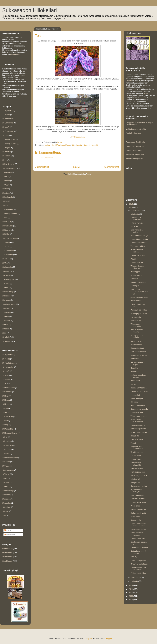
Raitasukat (135, 359)
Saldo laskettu (136, 341)
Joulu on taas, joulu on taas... (138, 376)
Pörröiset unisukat (138, 495)
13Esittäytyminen (9, 168)
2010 (131, 593)
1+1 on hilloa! (136, 456)
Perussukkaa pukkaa (139, 310)
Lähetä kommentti (46, 158)
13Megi (5, 205)
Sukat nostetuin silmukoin (137, 534)
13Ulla (5, 263)
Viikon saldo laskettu (139, 416)
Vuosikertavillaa (137, 468)
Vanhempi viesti (112, 167)
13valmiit (94, 145)
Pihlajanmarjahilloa (138, 573)
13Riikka (6, 234)
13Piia (5, 218)
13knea (5, 288)
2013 (131, 207)
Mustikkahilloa (136, 275)
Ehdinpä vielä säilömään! (136, 218)
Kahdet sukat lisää (138, 255)
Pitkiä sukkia (135, 301)
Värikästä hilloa (137, 439)
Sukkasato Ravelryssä (135, 146)
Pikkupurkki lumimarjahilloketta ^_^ (139, 291)
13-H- (5, 160)
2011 (131, 589)
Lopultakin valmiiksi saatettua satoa (138, 525)
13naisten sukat (9, 304)
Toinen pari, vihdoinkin (136, 325)
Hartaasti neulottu (138, 406)
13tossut (86, 145)
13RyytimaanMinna (63, 145)
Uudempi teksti (42, 167)
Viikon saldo (135, 506)
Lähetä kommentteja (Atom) (79, 174)
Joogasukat (135, 395)
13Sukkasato (76, 145)
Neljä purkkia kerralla (139, 355)
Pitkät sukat (135, 381)
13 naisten (7, 152)
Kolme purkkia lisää (138, 529)
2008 (131, 600)
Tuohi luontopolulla (138, 560)
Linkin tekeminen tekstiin (136, 129)
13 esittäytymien (9, 139)
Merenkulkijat (136, 317)
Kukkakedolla (136, 520)
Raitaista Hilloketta (138, 282)
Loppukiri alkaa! (137, 262)
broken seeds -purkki (139, 432)
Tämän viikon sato (138, 538)
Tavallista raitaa (137, 452)
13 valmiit (6, 156)
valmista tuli (135, 479)
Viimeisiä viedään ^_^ (139, 236)
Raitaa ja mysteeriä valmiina (138, 552)
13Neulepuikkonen (10, 214)
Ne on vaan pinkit (137, 398)
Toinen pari (135, 286)
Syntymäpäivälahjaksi (139, 564)
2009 (131, 596)
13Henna (6, 181)
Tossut (133, 443)
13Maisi (5, 201)
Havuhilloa (135, 372)
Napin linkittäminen (134, 133)
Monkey (134, 557)
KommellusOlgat (137, 348)
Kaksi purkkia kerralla (139, 409)
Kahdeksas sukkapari (139, 548)
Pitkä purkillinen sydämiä (137, 331)
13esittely (6, 275)
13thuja (5, 325)
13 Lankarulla (8, 123)
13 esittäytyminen (9, 143)
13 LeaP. (6, 127)
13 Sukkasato (8, 131)
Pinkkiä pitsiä (136, 459)
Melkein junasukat (138, 472)
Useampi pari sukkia (139, 314)
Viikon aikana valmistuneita (137, 421)
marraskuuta (136, 211)
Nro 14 (133, 384)
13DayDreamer (8, 164)
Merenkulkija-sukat (138, 429)
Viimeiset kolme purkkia (137, 251)
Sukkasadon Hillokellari (30, 10)
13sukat (6, 316)
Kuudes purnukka (137, 425)
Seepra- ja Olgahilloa (139, 388)
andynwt (89, 639)
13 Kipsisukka (8, 111)
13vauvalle (7, 341)
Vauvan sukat (136, 320)
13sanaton (7, 312)
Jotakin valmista (137, 223)
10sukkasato (7, 557)
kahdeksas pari (137, 412)
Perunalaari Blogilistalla (135, 142)
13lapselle (6, 296)
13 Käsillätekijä (8, 119)
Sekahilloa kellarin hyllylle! (138, 363)
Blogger (109, 639)
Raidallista (135, 436)
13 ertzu (6, 135)
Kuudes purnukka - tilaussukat (138, 568)
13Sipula (6, 246)
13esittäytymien (9, 279)
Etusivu (77, 167)
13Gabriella (7, 172)
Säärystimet (135, 482)
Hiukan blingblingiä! (138, 513)
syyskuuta (135, 578)
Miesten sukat (136, 345)
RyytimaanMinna (78, 137)
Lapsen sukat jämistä (139, 502)
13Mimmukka (8, 209)
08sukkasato (7, 549)
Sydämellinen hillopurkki (136, 464)
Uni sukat (134, 402)
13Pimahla (7, 222)
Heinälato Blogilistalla (135, 158)
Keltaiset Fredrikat (138, 499)
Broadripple (135, 272)
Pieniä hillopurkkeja (138, 509)
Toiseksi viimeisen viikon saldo (138, 267)
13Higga (6, 185)
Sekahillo (134, 279)
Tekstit (8, 530)
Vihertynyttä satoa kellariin (138, 337)
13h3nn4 (6, 284)
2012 (131, 585)
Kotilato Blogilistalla (134, 150)
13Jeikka (6, 193)
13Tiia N (6, 259)
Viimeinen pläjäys (137, 246)
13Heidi (5, 176)
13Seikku (6, 242)
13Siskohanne (8, 251)
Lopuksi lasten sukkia (139, 239)
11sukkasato (7, 561)
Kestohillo (134, 368)
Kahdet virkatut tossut (139, 391)
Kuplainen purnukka (138, 243)
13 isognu (6, 148)
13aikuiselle (49, 145)
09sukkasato (7, 553)
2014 (131, 204)
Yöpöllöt (134, 259)
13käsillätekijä (8, 292)
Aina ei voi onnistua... (139, 352)
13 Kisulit (6, 115)
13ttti (4, 333)
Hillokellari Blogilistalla (135, 154)
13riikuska (6, 308)
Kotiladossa (15, 54)
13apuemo (7, 271)
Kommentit (9, 535)
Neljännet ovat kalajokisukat (137, 448)
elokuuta (135, 581)
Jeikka (146, 93)
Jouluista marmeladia (139, 297)
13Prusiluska (8, 226)
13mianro (6, 300)
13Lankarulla (8, 197)
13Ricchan (7, 230)
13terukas (6, 321)
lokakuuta (135, 214)
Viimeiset (134, 226)
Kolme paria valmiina (139, 486)
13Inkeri (6, 189)
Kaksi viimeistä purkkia (136, 231)
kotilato (129, 81)
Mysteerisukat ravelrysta (136, 491)
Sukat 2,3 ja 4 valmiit (139, 476)
